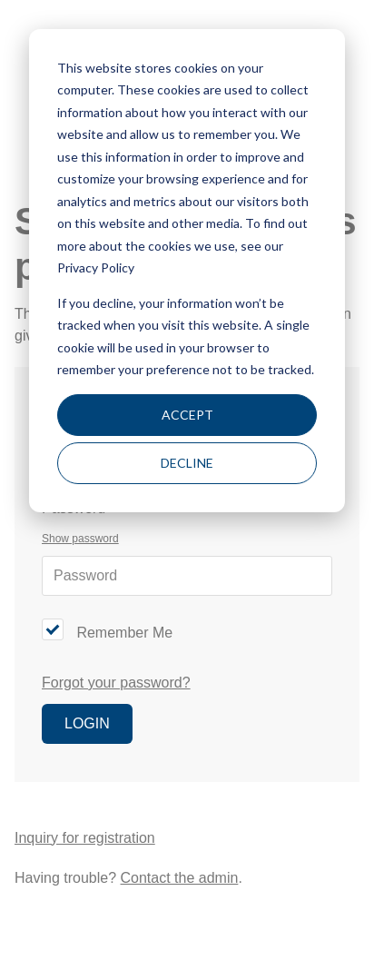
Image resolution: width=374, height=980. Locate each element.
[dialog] (187, 271)
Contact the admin (180, 878)
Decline (187, 463)
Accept (187, 415)
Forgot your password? (116, 683)
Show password (80, 539)
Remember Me (124, 633)
